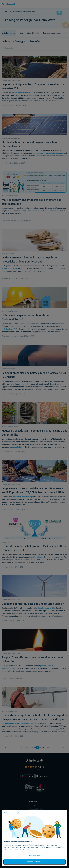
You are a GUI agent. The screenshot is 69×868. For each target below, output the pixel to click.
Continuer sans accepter (12, 813)
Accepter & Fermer (35, 862)
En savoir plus (35, 855)
